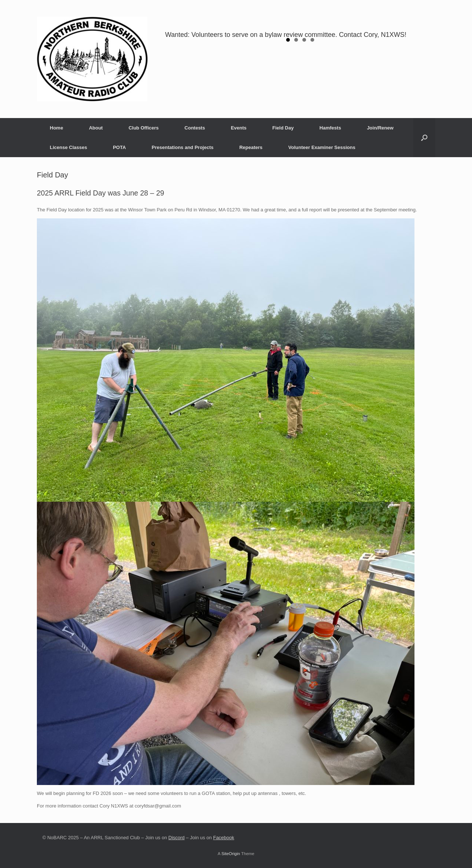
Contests (195, 128)
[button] (424, 138)
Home (56, 128)
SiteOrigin (231, 854)
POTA (119, 147)
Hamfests (330, 128)
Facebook (224, 838)
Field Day (283, 128)
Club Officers (144, 128)
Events (239, 128)
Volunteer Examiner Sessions (322, 147)
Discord (177, 838)
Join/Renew (380, 128)
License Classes (68, 147)
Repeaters (251, 147)
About (96, 128)
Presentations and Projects (183, 147)
